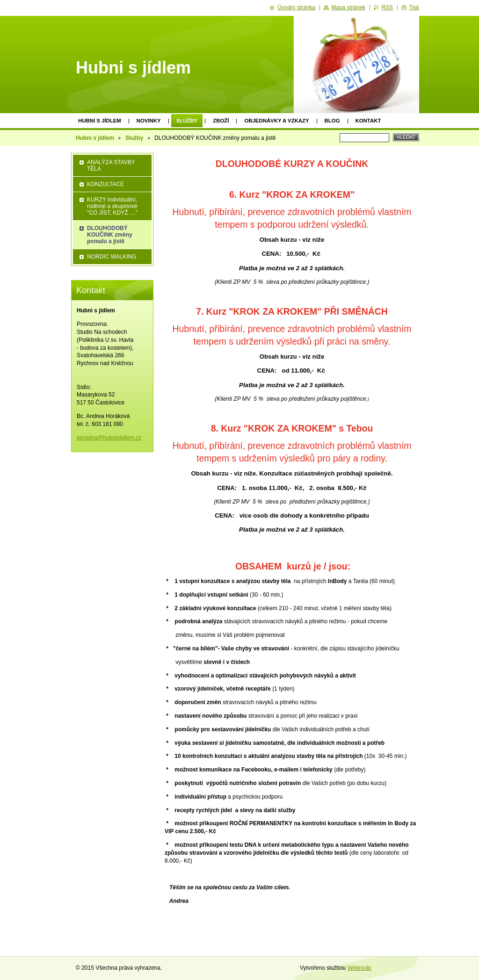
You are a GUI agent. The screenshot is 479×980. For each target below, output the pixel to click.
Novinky (149, 121)
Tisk (414, 7)
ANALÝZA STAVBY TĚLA (111, 166)
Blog (332, 121)
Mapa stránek (348, 7)
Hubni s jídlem (100, 121)
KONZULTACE (105, 184)
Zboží (221, 121)
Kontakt (368, 121)
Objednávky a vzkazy (276, 121)
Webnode (359, 968)
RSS (387, 7)
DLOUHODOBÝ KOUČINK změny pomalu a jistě (110, 235)
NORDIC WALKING (112, 257)
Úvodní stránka (296, 7)
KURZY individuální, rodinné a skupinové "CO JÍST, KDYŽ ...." (112, 206)
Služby (187, 121)
